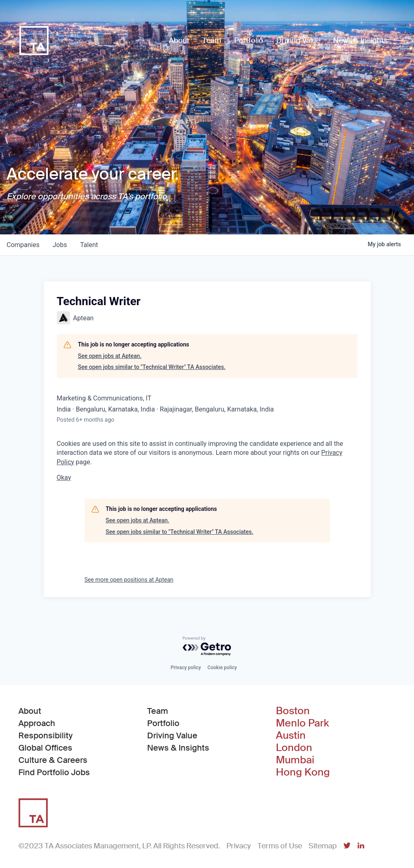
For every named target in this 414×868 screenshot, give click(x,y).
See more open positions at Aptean (129, 580)
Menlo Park (302, 723)
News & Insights (178, 748)
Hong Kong (303, 772)
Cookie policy (222, 668)
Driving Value (172, 735)
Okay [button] (64, 478)
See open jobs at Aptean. (110, 356)
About (30, 711)
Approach (37, 723)
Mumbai (295, 760)
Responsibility (46, 735)
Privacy (239, 846)
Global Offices (45, 748)
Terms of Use (280, 846)
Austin (291, 735)
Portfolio (163, 723)
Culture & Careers (53, 760)
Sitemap (323, 846)
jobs (60, 245)
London (294, 748)
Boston (293, 711)
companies (23, 245)
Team (158, 711)
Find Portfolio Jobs (54, 772)
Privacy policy (186, 668)
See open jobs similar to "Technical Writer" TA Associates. (152, 367)
